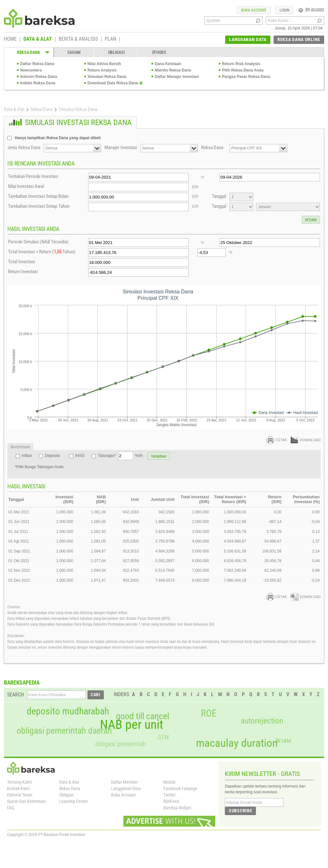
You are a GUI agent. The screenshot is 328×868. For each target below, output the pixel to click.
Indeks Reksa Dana (38, 83)
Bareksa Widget (177, 808)
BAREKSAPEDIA (22, 683)
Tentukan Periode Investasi (33, 176)
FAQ (11, 808)
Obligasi (66, 795)
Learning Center (74, 801)
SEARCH (16, 695)
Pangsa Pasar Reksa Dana (246, 77)
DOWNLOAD (306, 440)
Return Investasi (23, 272)
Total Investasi (21, 262)
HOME (10, 39)
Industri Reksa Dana (39, 77)
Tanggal (219, 196)
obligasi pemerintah (121, 744)
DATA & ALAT (38, 39)
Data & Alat (14, 109)
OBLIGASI (116, 52)
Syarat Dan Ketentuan (26, 801)
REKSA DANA (29, 52)
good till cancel (143, 716)
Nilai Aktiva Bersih (104, 64)
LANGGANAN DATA (248, 39)
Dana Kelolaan (168, 64)
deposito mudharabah (68, 711)
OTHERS (159, 52)
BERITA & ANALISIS (78, 39)
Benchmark (20, 447)
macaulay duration (237, 743)
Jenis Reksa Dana (24, 147)
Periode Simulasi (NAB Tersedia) (38, 242)
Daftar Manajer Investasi (177, 77)
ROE (209, 713)
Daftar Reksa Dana (37, 64)
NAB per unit (132, 725)
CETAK (277, 440)
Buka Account (123, 795)
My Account (311, 9)
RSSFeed (171, 801)
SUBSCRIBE (240, 811)
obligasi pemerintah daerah (64, 731)
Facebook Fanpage (180, 788)
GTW (163, 737)
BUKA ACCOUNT (254, 10)
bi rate (284, 741)
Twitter (169, 795)
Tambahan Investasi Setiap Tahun (39, 206)
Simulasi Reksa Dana (107, 77)
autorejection (262, 721)
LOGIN (284, 10)
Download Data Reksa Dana (113, 83)
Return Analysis (102, 70)
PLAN (111, 39)
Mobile (169, 782)
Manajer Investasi (121, 147)
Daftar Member (125, 782)
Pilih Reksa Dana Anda (243, 70)
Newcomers (31, 70)
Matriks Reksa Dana (173, 70)
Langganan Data (126, 788)
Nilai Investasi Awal (26, 186)
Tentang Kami (19, 782)
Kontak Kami (18, 788)
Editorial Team (20, 795)
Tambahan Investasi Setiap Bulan (38, 196)
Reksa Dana (41, 109)
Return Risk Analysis (241, 64)
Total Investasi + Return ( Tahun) (42, 252)
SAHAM (74, 52)
